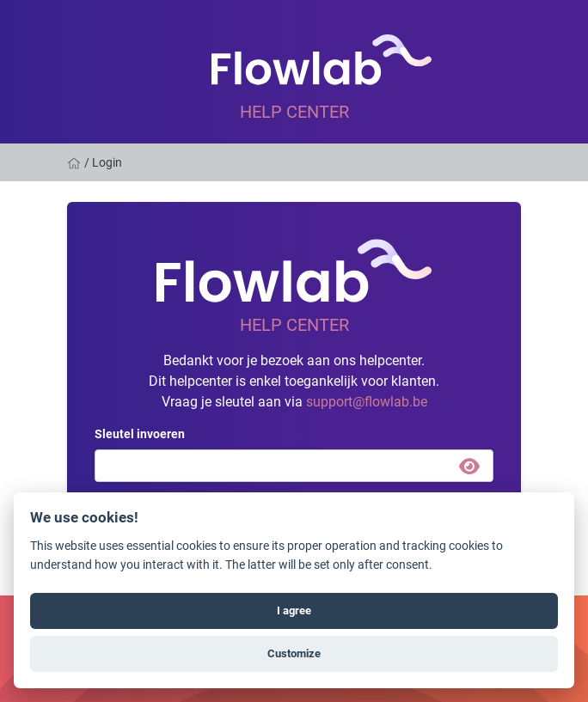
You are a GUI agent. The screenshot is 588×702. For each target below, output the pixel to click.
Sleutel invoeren (140, 433)
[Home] (76, 162)
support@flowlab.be (367, 401)
